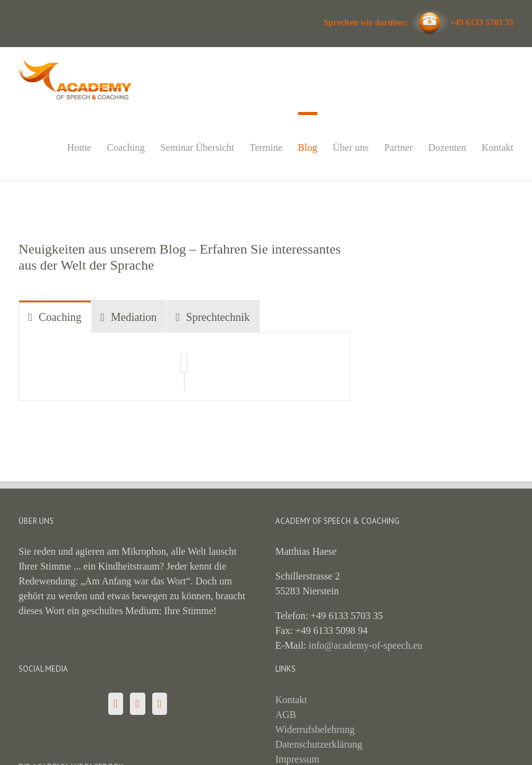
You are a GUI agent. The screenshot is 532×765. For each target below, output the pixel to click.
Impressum (297, 759)
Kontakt (291, 700)
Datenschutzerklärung (319, 744)
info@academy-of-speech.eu (366, 645)
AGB (286, 715)
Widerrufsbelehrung (315, 729)
